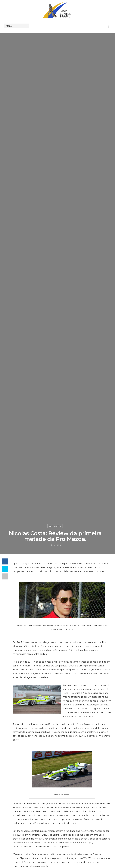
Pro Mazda (55, 526)
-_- (47, 545)
